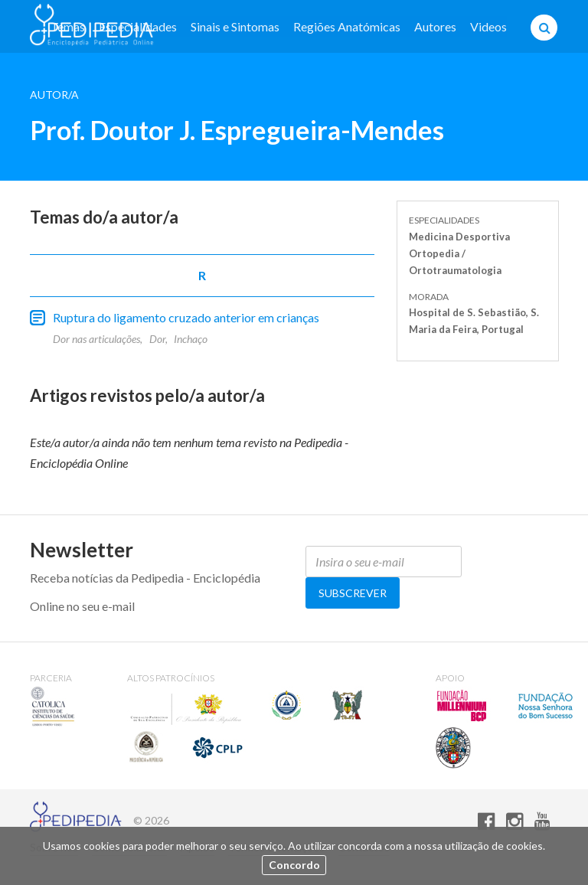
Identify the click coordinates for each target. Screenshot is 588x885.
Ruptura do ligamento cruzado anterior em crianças (186, 317)
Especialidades (138, 26)
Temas (68, 26)
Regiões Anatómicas (347, 26)
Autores (435, 26)
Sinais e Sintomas (235, 26)
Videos (488, 26)
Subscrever (353, 593)
